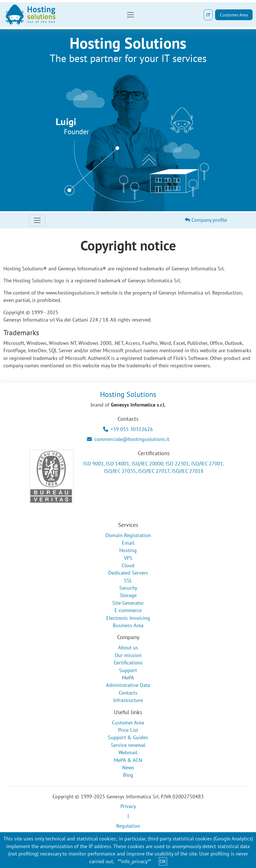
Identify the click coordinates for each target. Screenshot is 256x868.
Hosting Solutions (128, 394)
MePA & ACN (128, 760)
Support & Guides (128, 737)
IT (208, 15)
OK (163, 861)
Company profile (206, 220)
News (128, 767)
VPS (128, 558)
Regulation (128, 826)
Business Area (128, 625)
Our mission (128, 655)
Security (128, 588)
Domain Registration (128, 535)
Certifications (128, 663)
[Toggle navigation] (130, 15)
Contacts (128, 693)
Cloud (128, 565)
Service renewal (128, 745)
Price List (128, 730)
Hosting (128, 550)
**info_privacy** (134, 861)
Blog (128, 775)
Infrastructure (128, 700)
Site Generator (128, 603)
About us (128, 648)
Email (128, 543)
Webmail (128, 752)
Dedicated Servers (128, 573)
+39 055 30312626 (128, 429)
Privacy (128, 806)
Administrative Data (128, 685)
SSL (128, 580)
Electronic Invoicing (128, 618)
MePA (128, 678)
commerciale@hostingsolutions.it (128, 439)
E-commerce (128, 610)
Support (128, 670)
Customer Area (234, 15)
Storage (128, 595)
